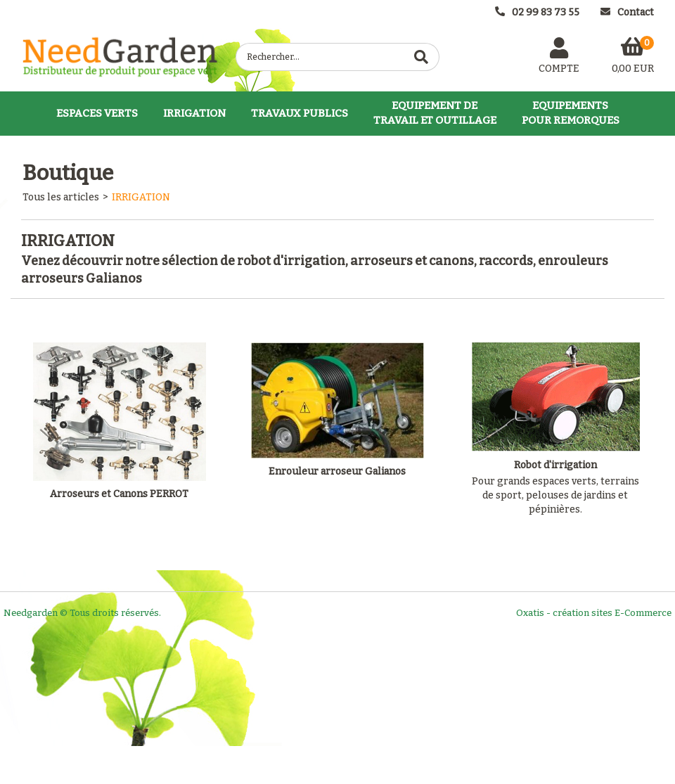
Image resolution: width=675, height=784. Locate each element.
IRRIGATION (194, 113)
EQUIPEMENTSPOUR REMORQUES (571, 113)
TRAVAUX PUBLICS (300, 113)
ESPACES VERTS (97, 113)
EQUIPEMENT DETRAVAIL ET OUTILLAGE (435, 113)
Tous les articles (61, 197)
